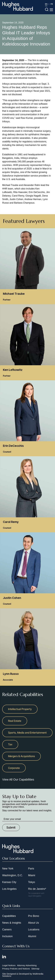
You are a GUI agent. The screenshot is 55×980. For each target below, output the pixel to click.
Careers (7, 930)
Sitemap (35, 969)
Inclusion (7, 936)
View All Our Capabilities (18, 779)
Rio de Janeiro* (37, 889)
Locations (34, 930)
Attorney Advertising (27, 965)
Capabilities (9, 916)
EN (46, 4)
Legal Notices (9, 965)
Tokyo (32, 882)
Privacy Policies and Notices (16, 969)
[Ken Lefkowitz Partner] (27, 342)
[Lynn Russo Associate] (27, 646)
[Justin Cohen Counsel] (27, 570)
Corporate (14, 768)
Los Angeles (9, 889)
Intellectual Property (20, 709)
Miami (32, 875)
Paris (31, 869)
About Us (34, 923)
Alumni (32, 936)
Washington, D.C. (12, 875)
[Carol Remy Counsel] (27, 494)
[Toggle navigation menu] (51, 10)
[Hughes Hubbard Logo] (18, 6)
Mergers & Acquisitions (21, 756)
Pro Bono (34, 916)
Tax (10, 744)
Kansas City (9, 882)
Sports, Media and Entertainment (27, 733)
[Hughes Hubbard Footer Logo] (18, 852)
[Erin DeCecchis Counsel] (27, 418)
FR (52, 4)
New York (8, 869)
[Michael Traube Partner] (27, 266)
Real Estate (15, 721)
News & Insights (12, 923)
